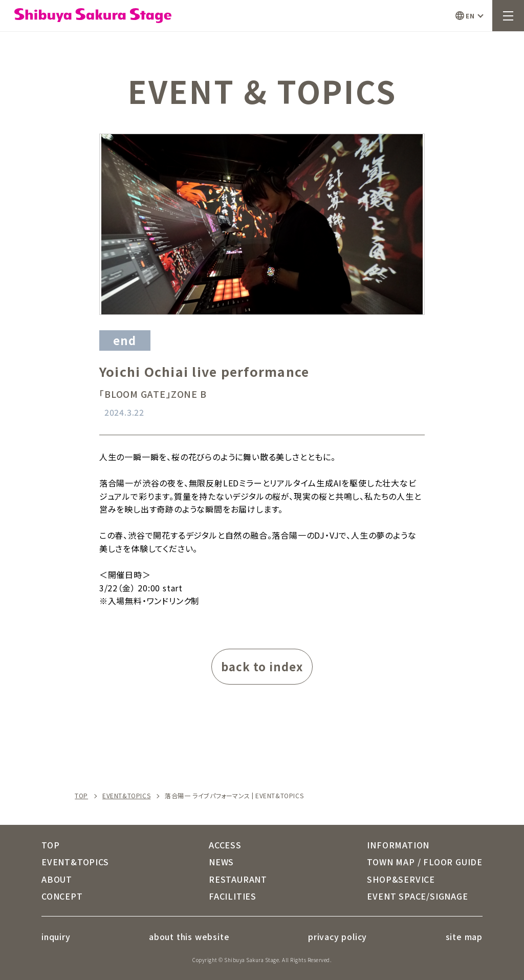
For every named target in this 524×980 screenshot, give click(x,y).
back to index (262, 666)
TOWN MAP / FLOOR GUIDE (425, 862)
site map (464, 936)
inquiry (56, 936)
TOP (81, 796)
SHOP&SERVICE (401, 879)
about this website (189, 936)
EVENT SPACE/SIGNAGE (417, 896)
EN (470, 16)
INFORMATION (398, 845)
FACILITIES (233, 896)
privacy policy (337, 936)
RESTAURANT (238, 879)
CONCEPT (62, 896)
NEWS (221, 862)
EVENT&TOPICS (126, 796)
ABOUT (57, 879)
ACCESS (225, 845)
